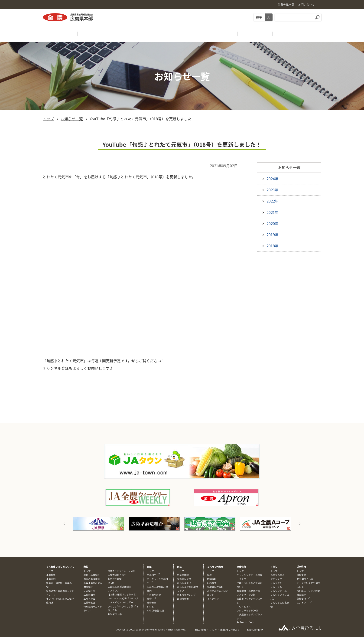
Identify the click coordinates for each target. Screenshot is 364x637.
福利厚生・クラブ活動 (308, 591)
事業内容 (51, 579)
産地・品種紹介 (92, 575)
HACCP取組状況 (155, 610)
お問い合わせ (255, 630)
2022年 (273, 201)
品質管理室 (89, 603)
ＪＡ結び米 (89, 591)
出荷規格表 (183, 599)
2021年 (273, 212)
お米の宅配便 (115, 579)
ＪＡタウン (213, 599)
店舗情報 (212, 579)
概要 (209, 575)
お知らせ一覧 (72, 119)
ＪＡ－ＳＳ (276, 587)
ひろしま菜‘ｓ (184, 583)
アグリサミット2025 (248, 610)
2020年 (273, 223)
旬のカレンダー (185, 579)
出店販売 (212, 583)
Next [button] (299, 524)
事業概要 (51, 575)
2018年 (273, 246)
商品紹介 (88, 587)
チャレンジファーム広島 (250, 575)
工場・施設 (89, 599)
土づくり (241, 579)
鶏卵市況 (152, 603)
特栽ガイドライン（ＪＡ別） (123, 571)
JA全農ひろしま (305, 579)
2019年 (273, 235)
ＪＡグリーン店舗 (246, 595)
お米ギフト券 (115, 614)
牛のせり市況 (154, 595)
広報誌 (50, 603)
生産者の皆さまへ (117, 575)
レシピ (150, 606)
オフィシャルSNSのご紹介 (60, 599)
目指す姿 (301, 575)
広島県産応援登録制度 (119, 586)
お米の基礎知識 (92, 579)
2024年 (273, 179)
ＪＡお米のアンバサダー (120, 602)
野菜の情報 (183, 575)
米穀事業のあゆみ (93, 583)
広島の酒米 (89, 595)
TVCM (111, 583)
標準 (259, 17)
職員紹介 (301, 595)
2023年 (273, 190)
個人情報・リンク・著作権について (217, 630)
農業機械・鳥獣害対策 (248, 591)
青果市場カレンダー (188, 595)
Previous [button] (65, 524)
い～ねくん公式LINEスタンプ (123, 598)
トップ (48, 119)
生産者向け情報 (215, 587)
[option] (98, 524)
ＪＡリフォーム (279, 591)
